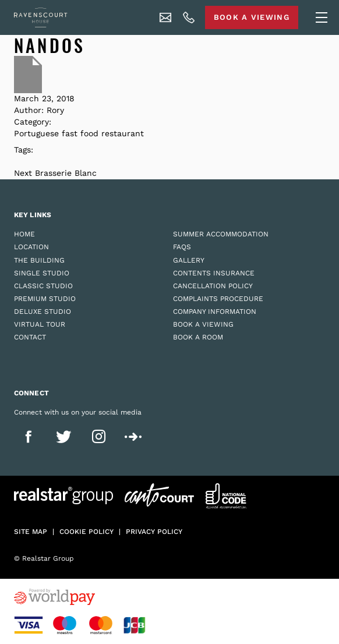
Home (24, 234)
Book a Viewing (203, 324)
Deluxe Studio (43, 312)
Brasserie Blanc (66, 173)
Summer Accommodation (221, 234)
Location (31, 247)
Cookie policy (86, 532)
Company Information (215, 312)
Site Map (31, 532)
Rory (55, 110)
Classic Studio (43, 286)
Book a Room (198, 337)
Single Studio (42, 273)
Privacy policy (154, 532)
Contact (30, 337)
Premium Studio (45, 299)
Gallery (189, 260)
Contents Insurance (214, 273)
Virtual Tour (40, 324)
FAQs (182, 247)
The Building (39, 260)
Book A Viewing (252, 17)
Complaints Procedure (218, 299)
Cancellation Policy (213, 286)
